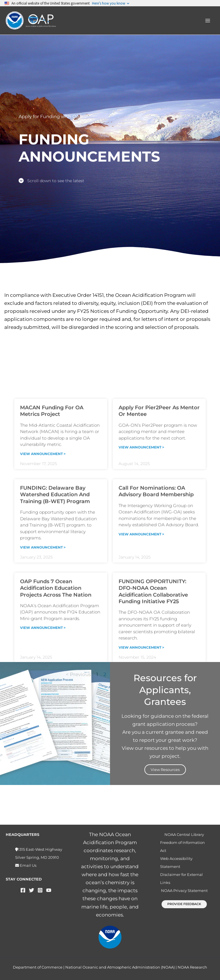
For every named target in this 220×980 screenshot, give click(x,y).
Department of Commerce (38, 967)
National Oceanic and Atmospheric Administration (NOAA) (120, 967)
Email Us (28, 865)
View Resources (165, 770)
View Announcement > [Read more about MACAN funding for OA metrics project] (43, 598)
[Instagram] (40, 890)
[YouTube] (49, 890)
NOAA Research (192, 967)
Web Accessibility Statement (176, 862)
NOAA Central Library (184, 834)
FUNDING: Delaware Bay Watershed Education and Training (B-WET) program (55, 640)
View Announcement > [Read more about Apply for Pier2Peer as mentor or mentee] (141, 592)
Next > (146, 819)
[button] (184, 904)
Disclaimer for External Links (181, 878)
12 (131, 819)
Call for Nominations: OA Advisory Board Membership (156, 636)
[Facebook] (23, 890)
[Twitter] (32, 890)
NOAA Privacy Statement (184, 890)
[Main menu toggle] (208, 21)
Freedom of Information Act (182, 846)
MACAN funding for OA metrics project (52, 556)
